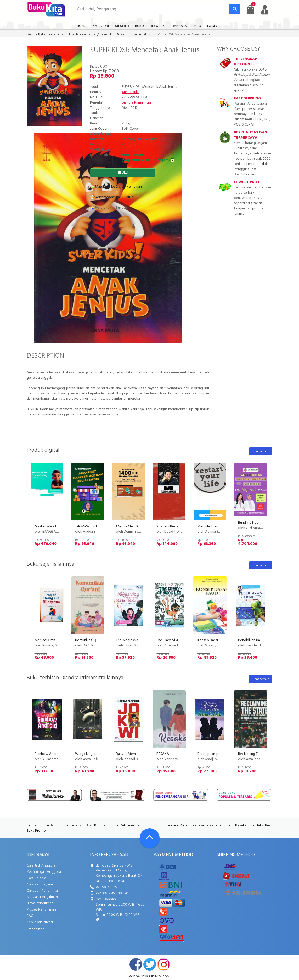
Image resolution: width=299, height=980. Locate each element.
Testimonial (255, 164)
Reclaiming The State (255, 754)
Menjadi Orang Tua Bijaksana (57, 640)
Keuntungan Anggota (44, 872)
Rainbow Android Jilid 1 (52, 754)
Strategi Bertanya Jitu (173, 526)
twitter (150, 964)
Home (32, 825)
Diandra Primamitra (137, 103)
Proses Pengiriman (41, 910)
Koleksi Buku (263, 825)
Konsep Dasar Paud (212, 640)
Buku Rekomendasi (126, 825)
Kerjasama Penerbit (208, 825)
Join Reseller (238, 825)
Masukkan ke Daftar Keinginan (116, 187)
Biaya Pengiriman (40, 903)
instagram (163, 964)
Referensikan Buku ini (109, 208)
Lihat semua (261, 451)
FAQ (30, 916)
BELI (123, 173)
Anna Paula (130, 92)
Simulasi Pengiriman (42, 897)
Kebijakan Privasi (40, 922)
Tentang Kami (177, 825)
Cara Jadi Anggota (41, 866)
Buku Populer (96, 825)
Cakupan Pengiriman (43, 891)
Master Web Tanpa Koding (55, 526)
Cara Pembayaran (40, 884)
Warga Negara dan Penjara (96, 754)
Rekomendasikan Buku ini (112, 197)
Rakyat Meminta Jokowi (135, 754)
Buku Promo (36, 831)
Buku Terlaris (71, 825)
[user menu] (265, 10)
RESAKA (163, 754)
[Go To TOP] (150, 838)
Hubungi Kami (37, 928)
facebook (136, 964)
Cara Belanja (36, 878)
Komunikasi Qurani (89, 640)
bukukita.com (159, 977)
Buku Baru (49, 825)
